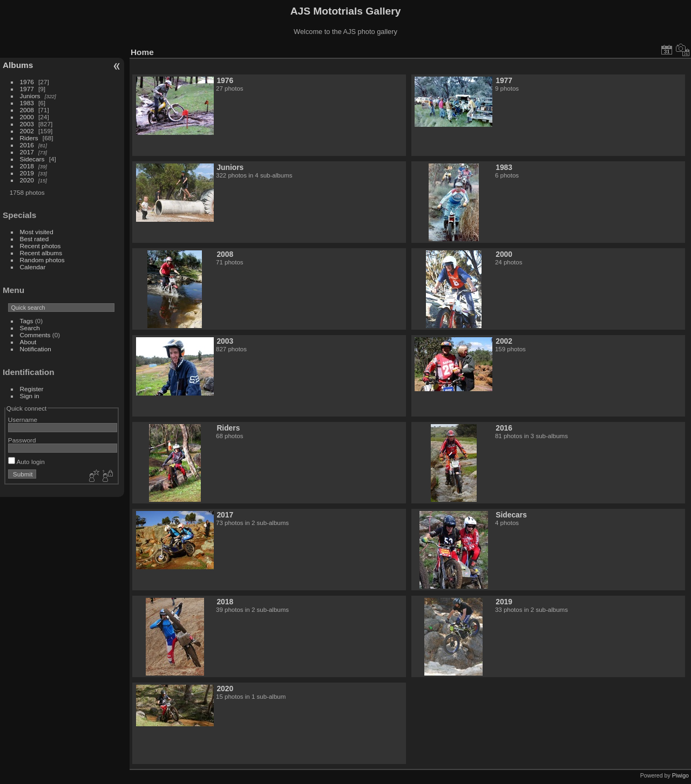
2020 (27, 180)
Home (142, 52)
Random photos (42, 260)
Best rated (35, 239)
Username (23, 420)
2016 (27, 145)
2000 (27, 117)
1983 (27, 103)
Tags (27, 321)
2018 (27, 166)
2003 (27, 124)
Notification (36, 349)
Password (22, 440)
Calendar (33, 267)
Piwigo (680, 775)
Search (30, 328)
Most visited (37, 232)
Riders (29, 138)
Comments (35, 335)
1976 (27, 82)
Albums (18, 65)
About (28, 342)
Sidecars (32, 159)
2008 (27, 110)
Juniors (30, 96)
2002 (27, 131)
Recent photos (40, 246)
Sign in (30, 396)
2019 (27, 173)
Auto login (26, 462)
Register (32, 389)
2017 (27, 152)
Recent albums (41, 253)
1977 (27, 89)
